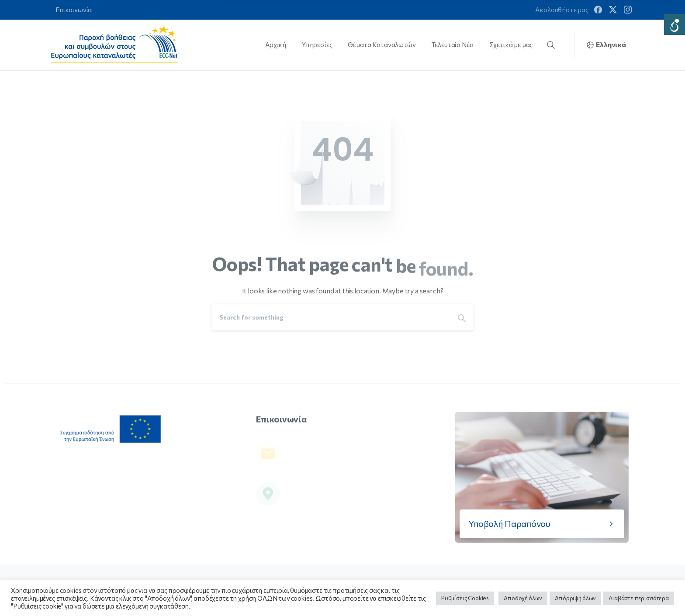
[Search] (331, 317)
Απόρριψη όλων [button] (575, 598)
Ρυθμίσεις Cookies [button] (465, 598)
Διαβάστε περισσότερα (639, 598)
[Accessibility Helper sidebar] (675, 24)
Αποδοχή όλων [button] (523, 598)
